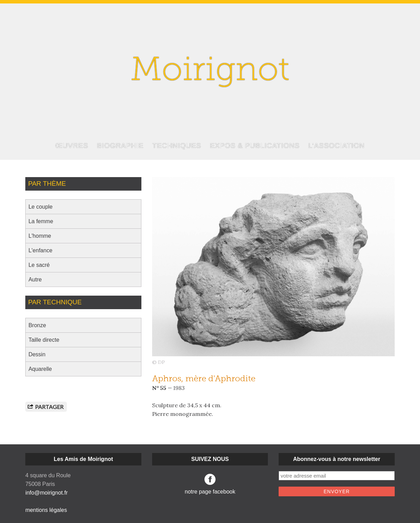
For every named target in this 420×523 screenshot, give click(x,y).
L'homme (40, 236)
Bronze (37, 325)
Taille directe (44, 340)
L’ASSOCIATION (337, 146)
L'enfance (40, 250)
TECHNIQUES (177, 146)
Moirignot (210, 72)
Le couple (40, 207)
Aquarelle (40, 369)
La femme (41, 221)
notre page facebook (210, 484)
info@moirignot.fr (46, 493)
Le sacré (39, 265)
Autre (35, 280)
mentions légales (46, 510)
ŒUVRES (72, 146)
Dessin (37, 354)
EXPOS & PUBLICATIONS (255, 146)
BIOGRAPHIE (120, 146)
